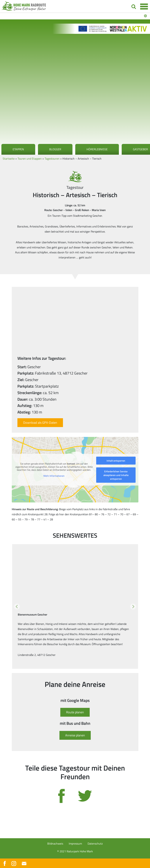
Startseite (9, 159)
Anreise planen (75, 735)
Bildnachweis (55, 844)
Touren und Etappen (30, 159)
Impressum (75, 844)
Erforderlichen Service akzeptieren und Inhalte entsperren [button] (116, 475)
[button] (17, 606)
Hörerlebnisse (97, 149)
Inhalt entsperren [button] (116, 461)
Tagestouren (52, 159)
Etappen (18, 149)
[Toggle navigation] (144, 6)
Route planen (75, 712)
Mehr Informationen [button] (54, 476)
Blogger (55, 149)
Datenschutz (95, 844)
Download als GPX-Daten (40, 423)
